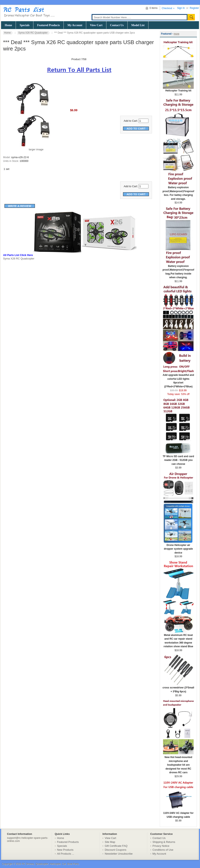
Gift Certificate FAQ (116, 846)
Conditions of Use (163, 850)
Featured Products (48, 25)
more (176, 34)
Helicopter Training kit (178, 89)
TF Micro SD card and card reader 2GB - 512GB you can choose (178, 459)
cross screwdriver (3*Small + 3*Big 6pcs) (178, 688)
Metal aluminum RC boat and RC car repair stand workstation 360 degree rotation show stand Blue (178, 640)
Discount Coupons (116, 850)
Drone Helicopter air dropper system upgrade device (178, 548)
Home (8, 25)
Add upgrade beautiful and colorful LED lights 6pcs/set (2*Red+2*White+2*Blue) (178, 379)
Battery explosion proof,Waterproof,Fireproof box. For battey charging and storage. (178, 192)
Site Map (110, 842)
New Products (65, 850)
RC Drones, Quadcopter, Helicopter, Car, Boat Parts (50, 864)
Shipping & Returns (164, 842)
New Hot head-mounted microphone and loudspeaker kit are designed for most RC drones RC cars (178, 763)
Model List (138, 25)
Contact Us (117, 25)
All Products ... (66, 854)
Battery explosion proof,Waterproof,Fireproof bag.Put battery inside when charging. (178, 270)
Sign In (181, 8)
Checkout (167, 8)
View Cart (96, 25)
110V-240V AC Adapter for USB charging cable (178, 814)
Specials (25, 25)
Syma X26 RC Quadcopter (33, 33)
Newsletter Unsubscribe (119, 854)
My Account (75, 25)
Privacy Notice (161, 846)
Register (194, 8)
